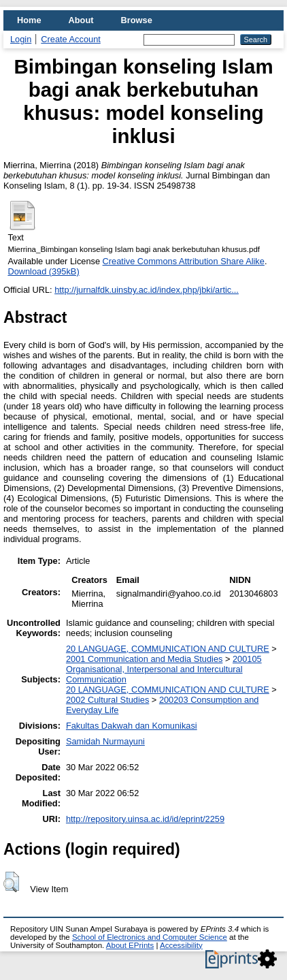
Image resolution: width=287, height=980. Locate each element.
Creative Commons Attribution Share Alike (184, 261)
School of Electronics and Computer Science (150, 937)
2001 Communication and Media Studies (144, 659)
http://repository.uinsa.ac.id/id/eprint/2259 (145, 819)
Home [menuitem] (29, 20)
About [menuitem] (81, 20)
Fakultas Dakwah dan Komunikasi (132, 726)
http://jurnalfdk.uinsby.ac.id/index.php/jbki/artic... (147, 290)
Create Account (71, 39)
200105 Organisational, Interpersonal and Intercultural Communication (164, 669)
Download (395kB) (43, 271)
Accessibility (181, 945)
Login (21, 39)
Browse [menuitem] (137, 20)
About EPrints (130, 945)
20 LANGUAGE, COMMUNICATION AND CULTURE (168, 649)
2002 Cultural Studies (107, 700)
